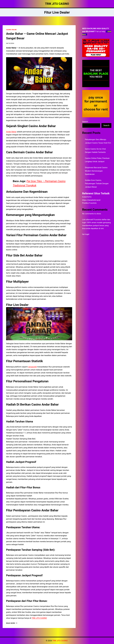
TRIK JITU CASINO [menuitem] (39, 618)
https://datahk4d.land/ (91, 200)
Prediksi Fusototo (89, 203)
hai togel (86, 234)
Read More (12, 623)
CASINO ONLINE (11, 30)
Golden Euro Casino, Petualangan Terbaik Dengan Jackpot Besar (97, 184)
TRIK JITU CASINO (60, 641)
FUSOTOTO (87, 197)
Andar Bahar (11, 132)
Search (85, 122)
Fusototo (98, 220)
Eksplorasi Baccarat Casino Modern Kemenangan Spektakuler (96, 171)
